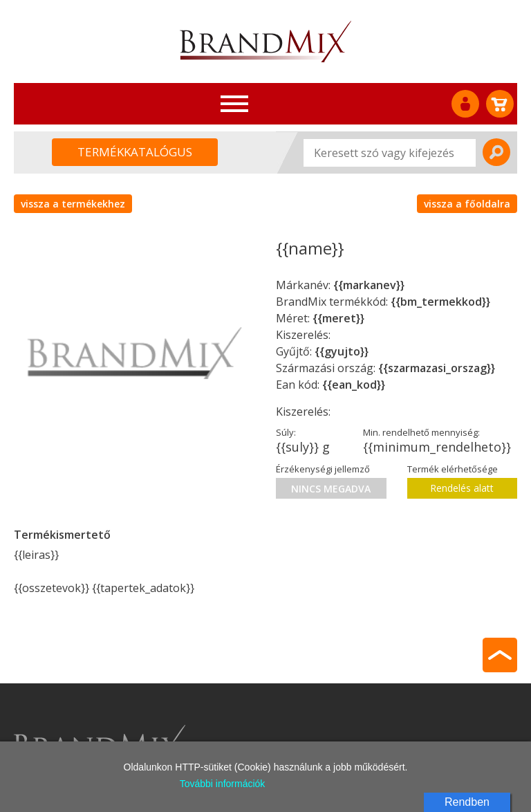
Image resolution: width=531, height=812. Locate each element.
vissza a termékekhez (73, 204)
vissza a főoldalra (467, 204)
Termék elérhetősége (453, 469)
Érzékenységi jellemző (323, 469)
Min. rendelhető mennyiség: (421, 432)
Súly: (286, 432)
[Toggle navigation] (234, 104)
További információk (223, 784)
